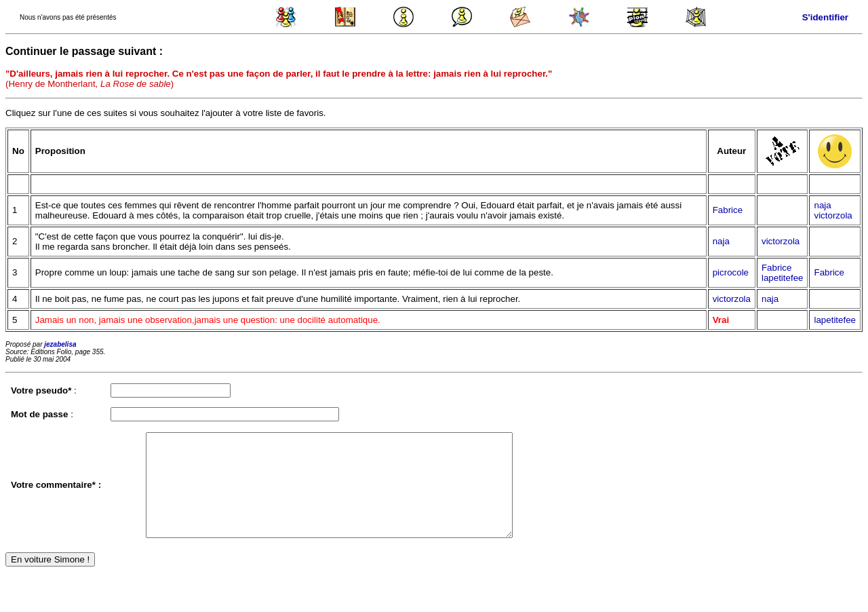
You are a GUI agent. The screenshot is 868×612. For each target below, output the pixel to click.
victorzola (833, 215)
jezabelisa (60, 344)
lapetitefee (783, 278)
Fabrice (728, 210)
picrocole (731, 272)
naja (822, 205)
